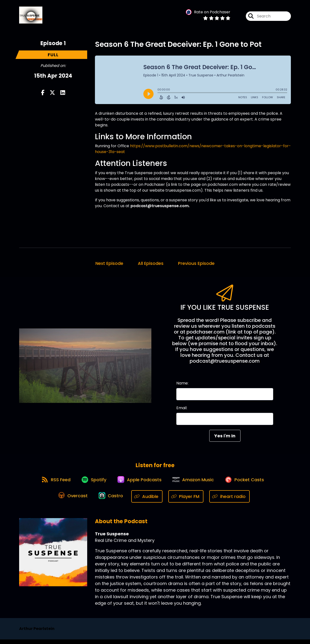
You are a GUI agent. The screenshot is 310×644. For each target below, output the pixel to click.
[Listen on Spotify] (92, 484)
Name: (182, 385)
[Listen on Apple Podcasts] (139, 483)
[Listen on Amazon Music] (195, 483)
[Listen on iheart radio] (231, 501)
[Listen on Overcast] (72, 501)
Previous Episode (196, 265)
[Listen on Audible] (149, 501)
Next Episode (109, 265)
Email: (182, 410)
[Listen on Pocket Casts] (248, 484)
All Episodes (151, 265)
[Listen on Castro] (112, 501)
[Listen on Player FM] (188, 501)
